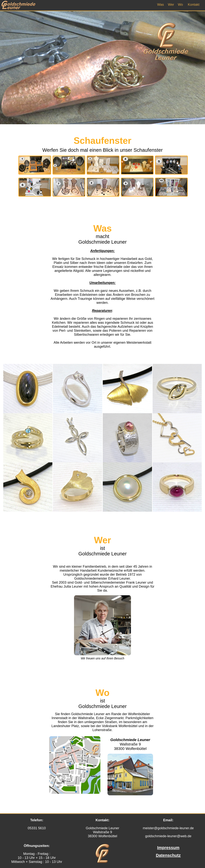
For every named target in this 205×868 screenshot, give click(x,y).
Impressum (168, 848)
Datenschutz (168, 855)
